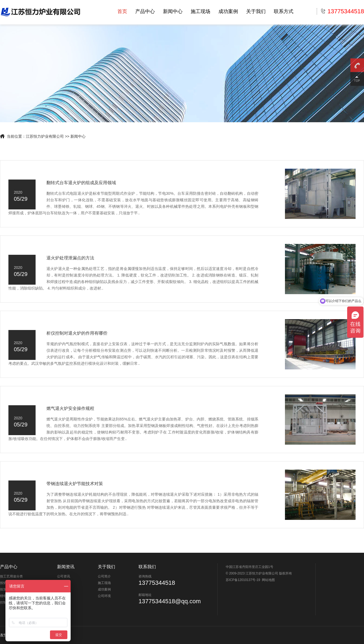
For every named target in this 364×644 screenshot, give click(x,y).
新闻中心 (173, 11)
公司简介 (104, 576)
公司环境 (104, 596)
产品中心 (145, 11)
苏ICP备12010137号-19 (243, 580)
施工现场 (200, 11)
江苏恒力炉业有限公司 (45, 136)
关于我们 (256, 11)
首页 (122, 11)
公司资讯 (64, 576)
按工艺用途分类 (11, 576)
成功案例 (228, 11)
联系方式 (284, 11)
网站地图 (268, 580)
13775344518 (343, 11)
